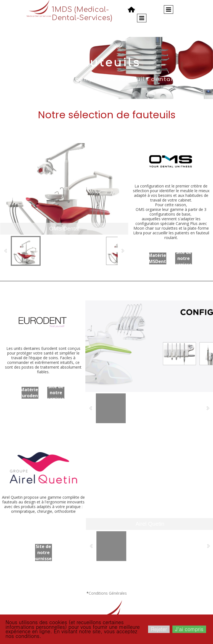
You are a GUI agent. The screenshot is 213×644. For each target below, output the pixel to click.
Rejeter (159, 629)
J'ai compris (189, 629)
